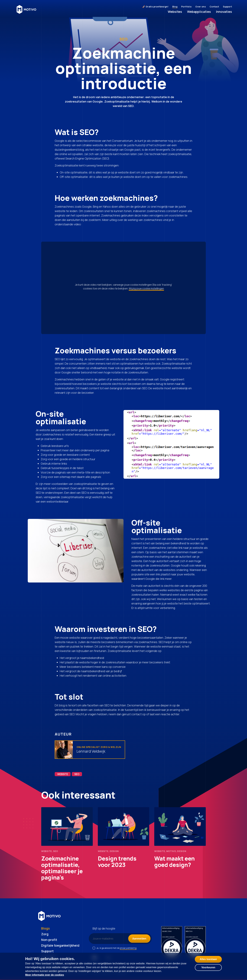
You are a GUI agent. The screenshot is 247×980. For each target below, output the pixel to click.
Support (227, 7)
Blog (175, 7)
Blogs (45, 928)
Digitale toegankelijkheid (60, 945)
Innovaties (224, 12)
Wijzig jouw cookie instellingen (146, 288)
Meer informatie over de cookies (45, 975)
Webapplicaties (199, 12)
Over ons (201, 7)
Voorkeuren (208, 967)
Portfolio (186, 7)
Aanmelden (139, 939)
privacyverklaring (128, 948)
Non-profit (49, 940)
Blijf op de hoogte (104, 928)
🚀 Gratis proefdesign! (155, 7)
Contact (214, 7)
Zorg (45, 934)
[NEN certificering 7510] (195, 943)
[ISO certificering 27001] (172, 943)
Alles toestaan (208, 959)
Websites (175, 12)
